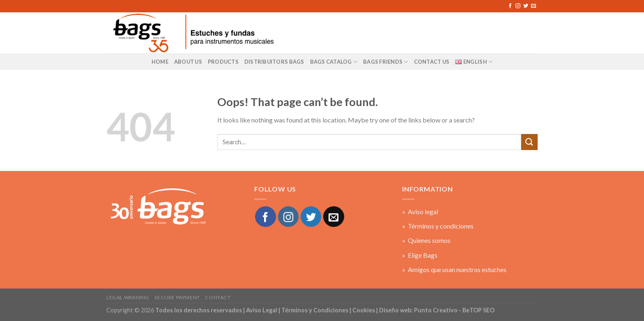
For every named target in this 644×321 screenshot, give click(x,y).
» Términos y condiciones (438, 226)
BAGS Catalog (334, 62)
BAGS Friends (386, 62)
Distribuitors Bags (274, 62)
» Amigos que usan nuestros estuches (454, 269)
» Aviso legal (420, 211)
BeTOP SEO (478, 310)
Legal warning (128, 297)
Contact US (432, 62)
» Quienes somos (426, 240)
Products (223, 62)
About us (188, 62)
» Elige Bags (420, 255)
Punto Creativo (436, 310)
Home (160, 62)
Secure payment (177, 297)
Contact (218, 297)
